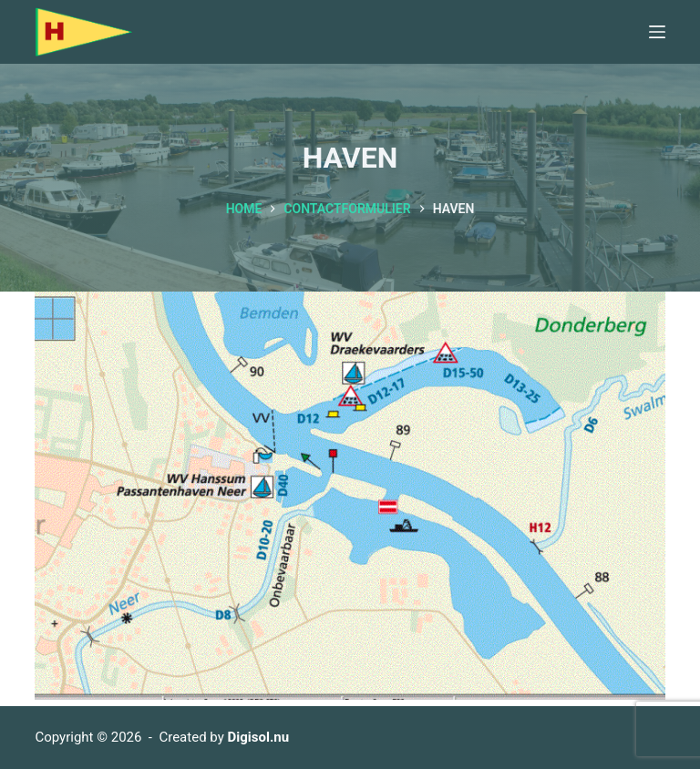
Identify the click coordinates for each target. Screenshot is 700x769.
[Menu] (657, 32)
